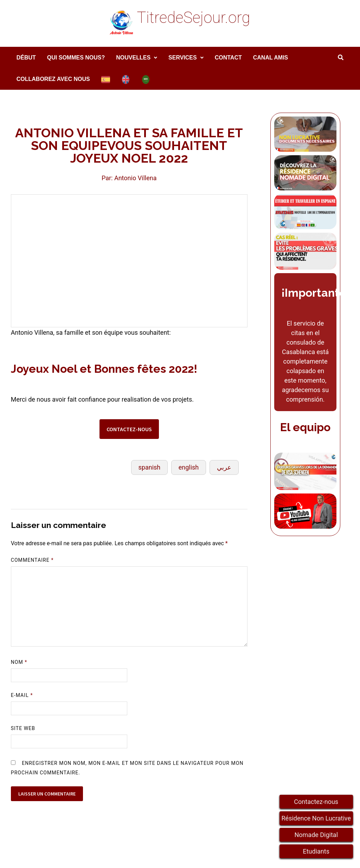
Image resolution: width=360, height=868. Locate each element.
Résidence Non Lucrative (316, 818)
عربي (224, 467)
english (189, 467)
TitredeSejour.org (193, 18)
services (183, 58)
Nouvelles (133, 58)
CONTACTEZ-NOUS (129, 429)
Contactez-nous (316, 802)
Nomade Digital (316, 835)
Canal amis (271, 58)
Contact (228, 58)
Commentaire (32, 560)
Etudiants (316, 851)
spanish (150, 467)
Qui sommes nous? (76, 58)
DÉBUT (26, 58)
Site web (23, 728)
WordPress (149, 857)
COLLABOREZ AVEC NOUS (53, 79)
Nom (19, 662)
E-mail (22, 695)
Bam (176, 857)
